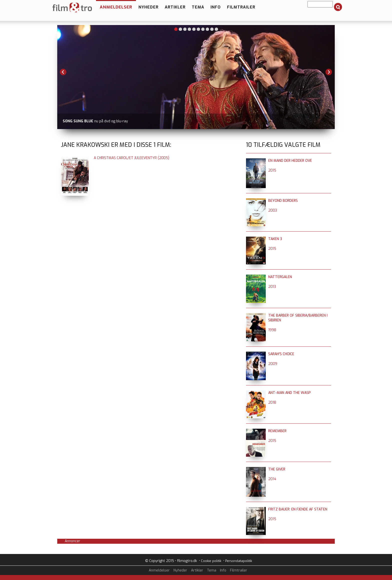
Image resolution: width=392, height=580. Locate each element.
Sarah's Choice (281, 354)
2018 (272, 403)
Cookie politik (211, 561)
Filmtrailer (241, 7)
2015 (272, 170)
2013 (272, 287)
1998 (272, 330)
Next (329, 72)
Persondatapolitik (239, 561)
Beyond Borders (283, 201)
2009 (273, 364)
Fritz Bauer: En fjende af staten (298, 509)
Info (216, 7)
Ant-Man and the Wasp (289, 393)
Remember (277, 431)
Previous (63, 72)
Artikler (175, 7)
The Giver (277, 469)
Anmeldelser (116, 7)
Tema (198, 7)
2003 (273, 210)
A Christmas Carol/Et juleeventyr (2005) (131, 158)
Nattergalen (280, 277)
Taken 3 (275, 239)
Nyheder (148, 7)
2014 (272, 479)
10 (216, 29)
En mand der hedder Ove (290, 161)
